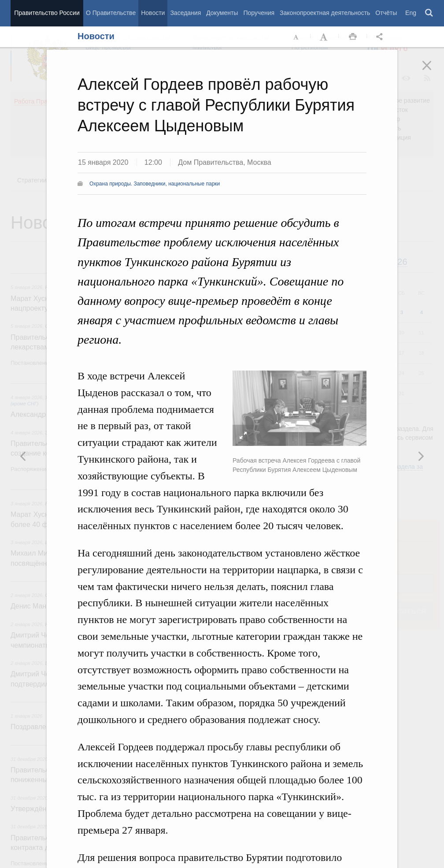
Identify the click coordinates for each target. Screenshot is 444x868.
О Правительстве (111, 13)
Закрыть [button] (433, 71)
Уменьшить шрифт (296, 37)
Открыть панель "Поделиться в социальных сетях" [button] (381, 37)
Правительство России (47, 13)
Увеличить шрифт (325, 37)
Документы (222, 13)
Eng (411, 13)
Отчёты (386, 13)
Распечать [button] (353, 37)
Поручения (259, 13)
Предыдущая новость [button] (421, 456)
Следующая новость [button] (23, 456)
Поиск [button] (429, 13)
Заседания (185, 13)
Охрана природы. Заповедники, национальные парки (155, 184)
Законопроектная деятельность (325, 13)
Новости (153, 13)
